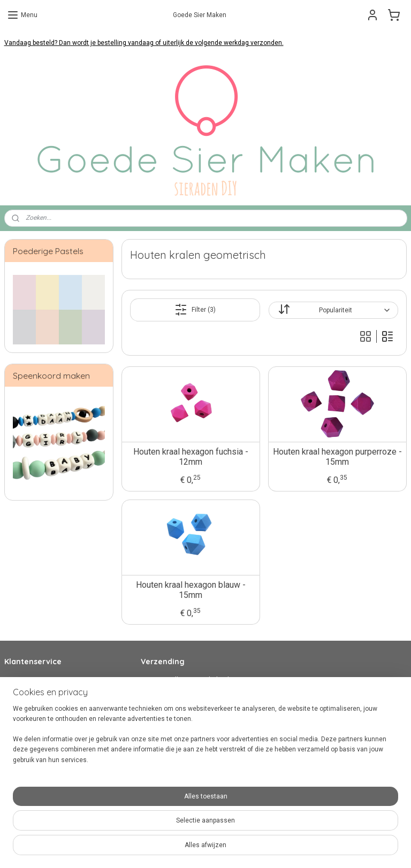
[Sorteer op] (333, 310)
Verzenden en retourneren (43, 700)
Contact (16, 680)
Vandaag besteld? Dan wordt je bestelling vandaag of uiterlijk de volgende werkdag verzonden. (144, 43)
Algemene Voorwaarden (40, 710)
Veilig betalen (24, 690)
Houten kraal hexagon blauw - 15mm (191, 590)
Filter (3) (195, 310)
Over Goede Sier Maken (39, 731)
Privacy (15, 720)
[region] (135, 820)
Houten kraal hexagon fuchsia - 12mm (191, 457)
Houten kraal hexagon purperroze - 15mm (337, 457)
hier (201, 741)
